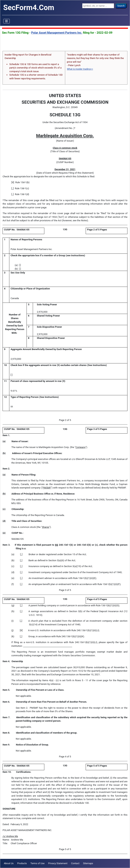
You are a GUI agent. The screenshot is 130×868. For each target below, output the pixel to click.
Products (22, 863)
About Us (9, 863)
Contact (75, 863)
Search (121, 6)
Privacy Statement (58, 863)
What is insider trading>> (80, 69)
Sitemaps (88, 863)
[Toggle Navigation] (7, 21)
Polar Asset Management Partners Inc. (57, 33)
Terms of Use (37, 863)
